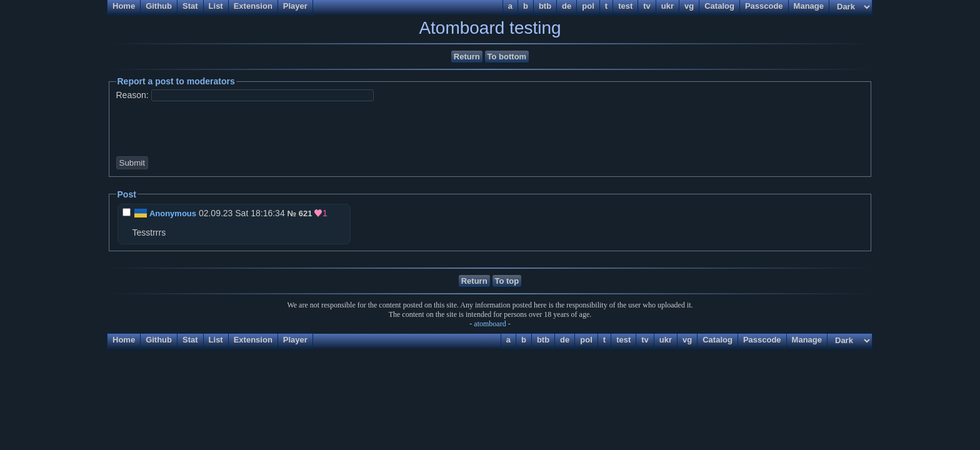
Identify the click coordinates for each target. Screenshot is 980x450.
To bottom (507, 57)
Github (159, 340)
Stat (190, 340)
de (565, 340)
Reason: (132, 95)
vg (687, 340)
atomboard (490, 324)
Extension (253, 340)
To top (507, 281)
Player (295, 340)
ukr (666, 340)
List (216, 340)
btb (543, 340)
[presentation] (214, 127)
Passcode (762, 340)
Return (467, 57)
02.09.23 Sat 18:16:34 (205, 213)
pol (586, 340)
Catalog (717, 340)
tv (645, 340)
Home (124, 340)
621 (306, 213)
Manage (807, 340)
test (623, 340)
